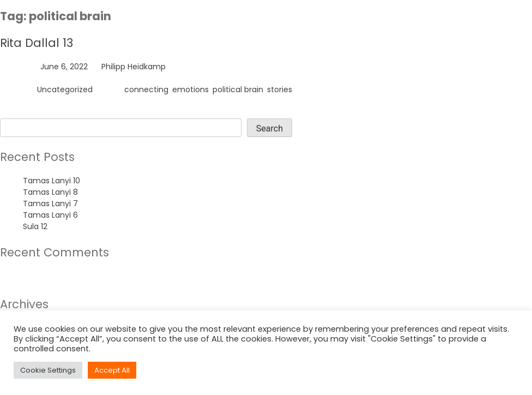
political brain (238, 89)
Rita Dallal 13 (37, 43)
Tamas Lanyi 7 (50, 204)
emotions (191, 89)
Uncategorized (65, 89)
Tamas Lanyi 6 (50, 215)
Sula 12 (35, 226)
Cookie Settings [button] (48, 370)
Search (13, 112)
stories (280, 89)
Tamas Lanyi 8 (50, 192)
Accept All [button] (112, 370)
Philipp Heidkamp (134, 67)
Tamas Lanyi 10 (52, 181)
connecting (146, 89)
